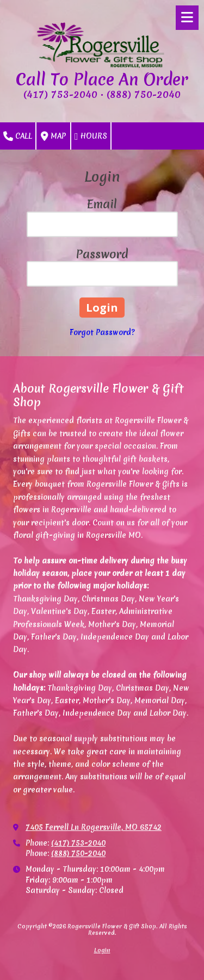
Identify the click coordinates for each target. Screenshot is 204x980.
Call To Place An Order (102, 80)
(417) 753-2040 (78, 843)
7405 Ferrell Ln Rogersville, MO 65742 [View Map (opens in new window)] (94, 827)
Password (102, 254)
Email (102, 204)
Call (18, 137)
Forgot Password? (102, 332)
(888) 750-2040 (78, 853)
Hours (91, 137)
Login (102, 950)
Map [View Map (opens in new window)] (53, 137)
